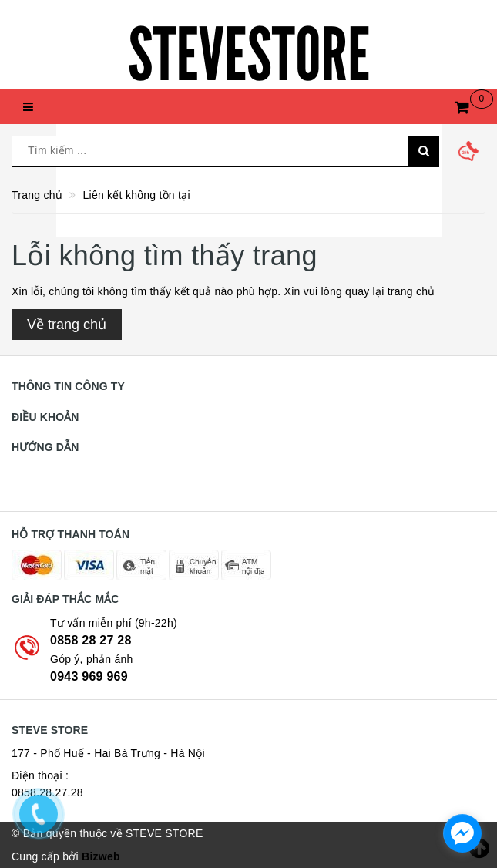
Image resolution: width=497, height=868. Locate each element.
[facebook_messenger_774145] (462, 833)
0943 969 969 (89, 676)
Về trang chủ (67, 325)
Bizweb (101, 856)
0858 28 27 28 (91, 640)
